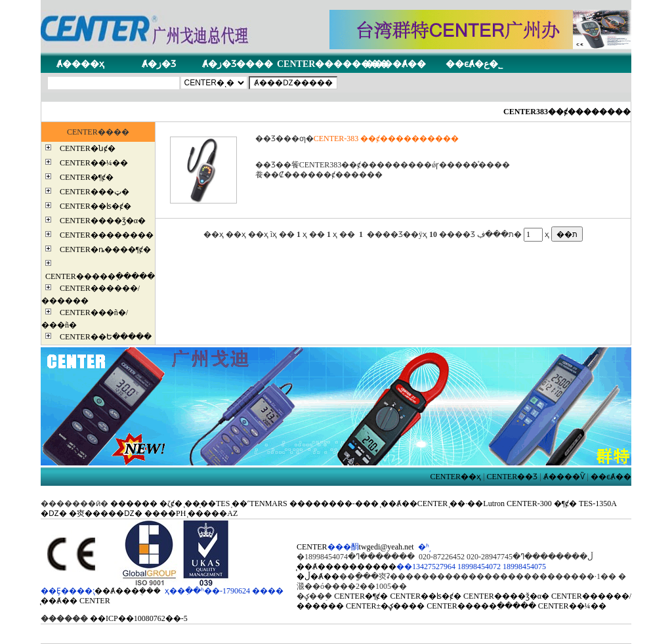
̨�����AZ (213, 513)
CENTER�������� (333, 64)
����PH (165, 513)
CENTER (95, 601)
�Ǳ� (54, 513)
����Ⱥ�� (395, 64)
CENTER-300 (529, 504)
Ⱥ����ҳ (80, 64)
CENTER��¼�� (94, 163)
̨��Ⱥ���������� (346, 567)
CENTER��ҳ (455, 477)
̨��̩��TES (207, 504)
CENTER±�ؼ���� (385, 606)
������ (134, 504)
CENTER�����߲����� (100, 276)
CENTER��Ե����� (106, 337)
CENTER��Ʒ (513, 477)
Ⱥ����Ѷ (564, 477)
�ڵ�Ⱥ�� (318, 576)
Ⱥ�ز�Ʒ (159, 64)
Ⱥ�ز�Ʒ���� (238, 64)
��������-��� (334, 504)
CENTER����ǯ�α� (103, 221)
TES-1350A (598, 504)
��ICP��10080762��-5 (139, 618)
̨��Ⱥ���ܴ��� (128, 591)
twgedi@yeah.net (387, 547)
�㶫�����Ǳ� (106, 513)
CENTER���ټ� (94, 192)
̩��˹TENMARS (259, 504)
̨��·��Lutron (477, 504)
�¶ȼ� (565, 504)
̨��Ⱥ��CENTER (414, 504)
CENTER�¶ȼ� (87, 177)
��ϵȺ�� (611, 477)
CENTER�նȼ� (88, 148)
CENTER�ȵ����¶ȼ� (105, 249)
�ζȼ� (171, 504)
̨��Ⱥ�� (59, 601)
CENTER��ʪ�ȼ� (95, 206)
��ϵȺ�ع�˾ (474, 64)
